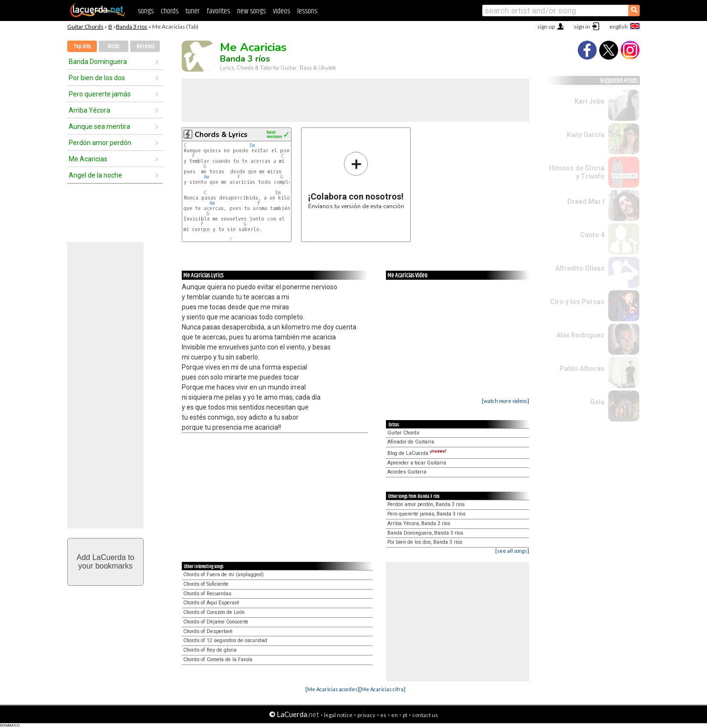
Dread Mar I (586, 201)
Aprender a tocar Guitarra (417, 463)
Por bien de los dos (97, 78)
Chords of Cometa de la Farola (218, 659)
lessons (307, 11)
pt (405, 715)
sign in (582, 26)
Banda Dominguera (98, 62)
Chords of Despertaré (208, 631)
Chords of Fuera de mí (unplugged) (224, 575)
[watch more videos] (505, 401)
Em (252, 145)
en (395, 715)
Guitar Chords (85, 26)
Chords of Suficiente (206, 584)
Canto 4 (592, 235)
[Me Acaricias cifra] (382, 689)
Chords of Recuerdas (207, 594)
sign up (546, 26)
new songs (251, 11)
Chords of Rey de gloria (210, 650)
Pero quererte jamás (100, 94)
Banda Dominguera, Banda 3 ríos (425, 533)
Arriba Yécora (89, 110)
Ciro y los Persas (577, 302)
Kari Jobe (589, 101)
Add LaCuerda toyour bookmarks (106, 562)
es (383, 715)
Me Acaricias (88, 159)
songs (146, 11)
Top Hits (82, 47)
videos (281, 11)
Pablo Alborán (582, 369)
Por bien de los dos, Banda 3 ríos (425, 542)
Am (206, 177)
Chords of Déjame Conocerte (216, 622)
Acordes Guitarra (407, 472)
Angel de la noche (95, 175)
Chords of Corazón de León (214, 612)
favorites (218, 11)
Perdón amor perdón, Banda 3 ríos (426, 504)
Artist (114, 47)
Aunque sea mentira (99, 127)
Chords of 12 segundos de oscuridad (225, 640)
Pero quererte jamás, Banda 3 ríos (426, 514)
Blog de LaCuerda (417, 453)
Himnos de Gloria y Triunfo (577, 172)
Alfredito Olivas (580, 268)
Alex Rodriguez (580, 335)
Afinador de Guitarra (411, 442)
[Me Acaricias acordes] (332, 689)
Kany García (586, 135)
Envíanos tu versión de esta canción (356, 180)
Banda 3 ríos (132, 26)
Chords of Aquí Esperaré (211, 603)
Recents (145, 47)
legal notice (338, 715)
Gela (597, 402)
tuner (192, 11)
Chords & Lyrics (221, 135)
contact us (425, 715)
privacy (366, 715)
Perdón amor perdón (100, 143)
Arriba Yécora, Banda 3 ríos (419, 523)
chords (170, 11)
